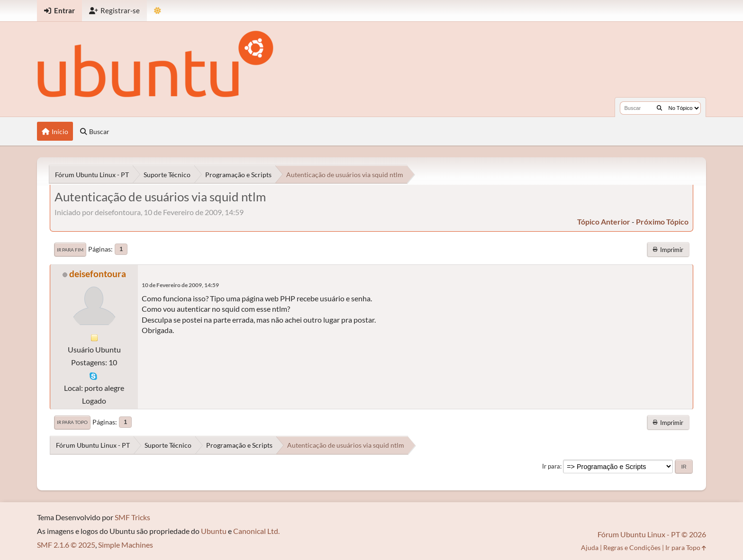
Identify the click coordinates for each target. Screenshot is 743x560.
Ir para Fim (70, 250)
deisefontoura (98, 274)
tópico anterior (604, 221)
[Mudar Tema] (158, 11)
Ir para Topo (72, 422)
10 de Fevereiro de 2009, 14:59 (180, 285)
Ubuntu (214, 531)
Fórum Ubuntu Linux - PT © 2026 (652, 534)
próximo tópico (662, 221)
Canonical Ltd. (256, 531)
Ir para (551, 466)
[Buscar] (659, 108)
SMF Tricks (132, 517)
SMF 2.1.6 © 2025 (66, 545)
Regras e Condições (632, 547)
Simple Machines (126, 545)
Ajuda (590, 547)
